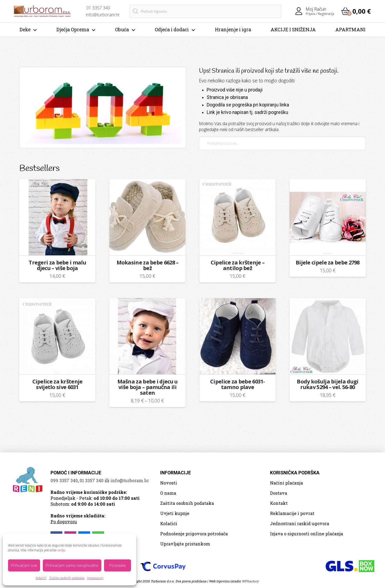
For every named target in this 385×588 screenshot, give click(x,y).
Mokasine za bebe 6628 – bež (148, 265)
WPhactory (250, 581)
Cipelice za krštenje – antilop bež (238, 265)
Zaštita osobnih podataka (67, 578)
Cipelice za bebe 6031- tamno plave (238, 384)
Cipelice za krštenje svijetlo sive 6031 (57, 384)
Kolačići (41, 578)
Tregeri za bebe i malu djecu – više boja (57, 265)
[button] (356, 11)
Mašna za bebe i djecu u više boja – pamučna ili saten (148, 387)
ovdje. (62, 550)
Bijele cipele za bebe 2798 (328, 262)
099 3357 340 (64, 480)
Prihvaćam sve (24, 565)
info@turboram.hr (130, 480)
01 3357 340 (92, 480)
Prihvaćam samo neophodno (72, 565)
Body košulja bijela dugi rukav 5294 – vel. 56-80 (328, 384)
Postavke (118, 565)
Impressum (95, 578)
